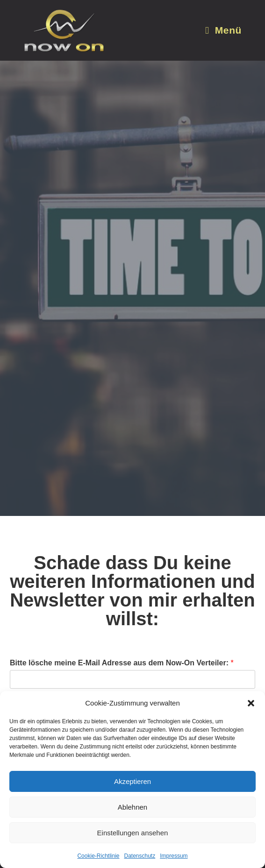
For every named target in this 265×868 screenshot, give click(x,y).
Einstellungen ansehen (133, 833)
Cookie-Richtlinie (98, 856)
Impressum (174, 856)
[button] (251, 703)
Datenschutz (140, 856)
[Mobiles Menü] (223, 30)
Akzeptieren (132, 781)
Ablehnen (132, 807)
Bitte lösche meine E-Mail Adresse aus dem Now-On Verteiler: (122, 663)
